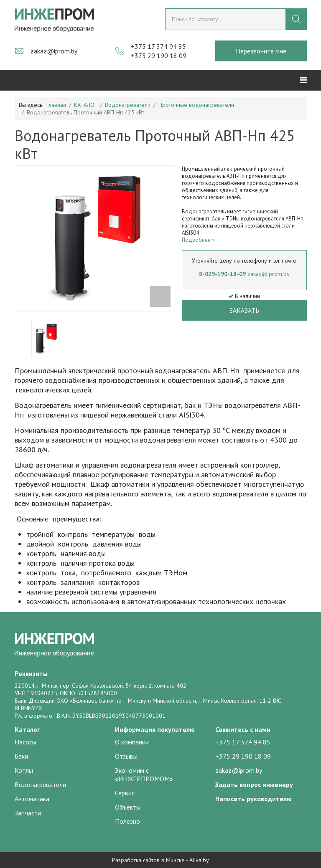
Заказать (244, 310)
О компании (132, 742)
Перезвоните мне (261, 51)
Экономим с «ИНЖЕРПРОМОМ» (144, 774)
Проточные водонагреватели (196, 105)
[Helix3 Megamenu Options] (303, 80)
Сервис (125, 793)
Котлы (24, 770)
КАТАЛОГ (85, 105)
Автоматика (32, 799)
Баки (21, 756)
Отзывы (126, 756)
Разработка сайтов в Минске (148, 860)
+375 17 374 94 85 (158, 46)
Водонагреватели (128, 105)
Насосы (25, 742)
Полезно (127, 821)
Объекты (128, 807)
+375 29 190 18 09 (159, 56)
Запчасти (28, 813)
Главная (56, 105)
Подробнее (199, 240)
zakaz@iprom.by (54, 51)
